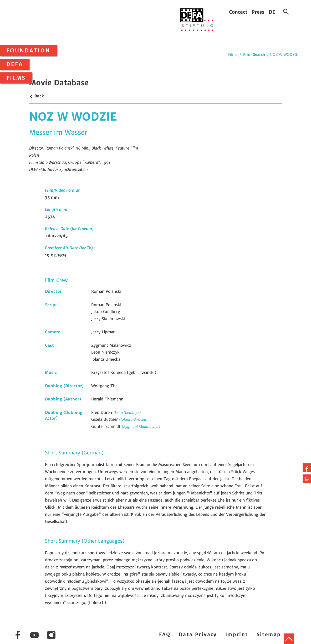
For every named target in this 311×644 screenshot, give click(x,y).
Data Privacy (198, 634)
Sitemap (269, 634)
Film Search (254, 55)
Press (258, 12)
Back (37, 96)
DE (272, 12)
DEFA (15, 64)
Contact (238, 12)
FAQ (165, 634)
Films (16, 78)
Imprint (237, 634)
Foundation (28, 51)
